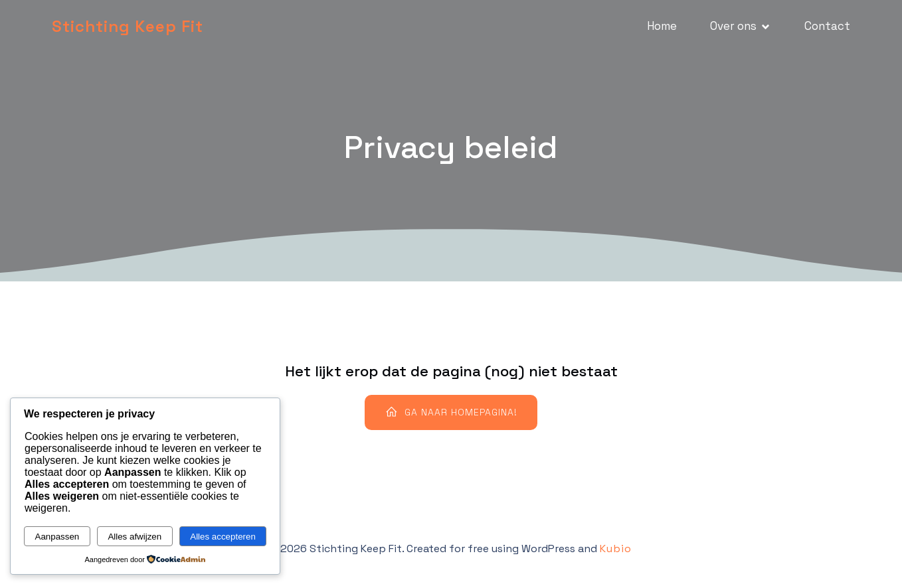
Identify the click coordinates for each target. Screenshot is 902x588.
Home (662, 26)
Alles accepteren (223, 537)
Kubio (616, 549)
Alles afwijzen (135, 537)
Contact (827, 26)
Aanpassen (57, 537)
